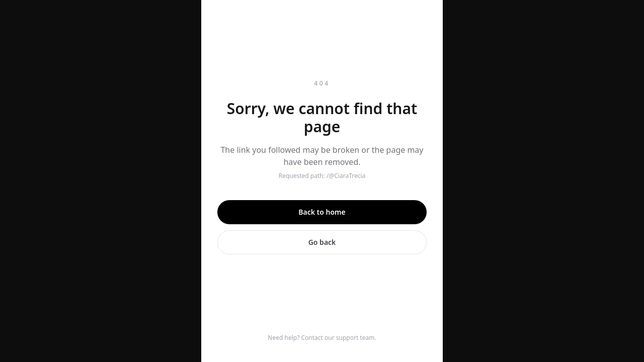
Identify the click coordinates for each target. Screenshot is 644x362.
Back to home (322, 212)
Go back (322, 242)
